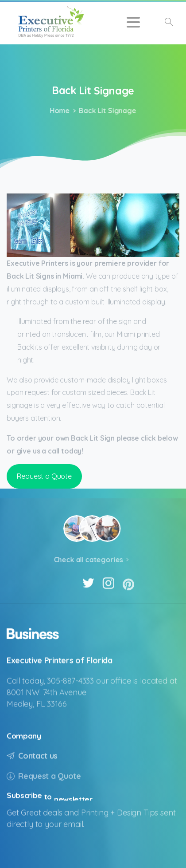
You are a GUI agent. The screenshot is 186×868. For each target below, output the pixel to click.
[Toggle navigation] (133, 22)
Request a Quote (44, 476)
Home (58, 110)
